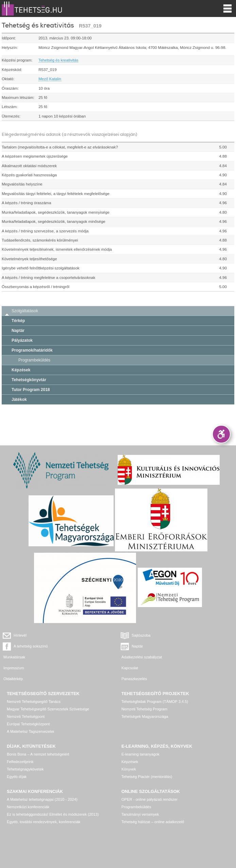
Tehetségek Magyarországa (145, 716)
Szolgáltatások (25, 311)
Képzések (21, 370)
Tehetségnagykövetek (25, 769)
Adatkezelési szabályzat (142, 657)
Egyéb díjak (17, 777)
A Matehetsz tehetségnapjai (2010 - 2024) (42, 799)
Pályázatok (22, 340)
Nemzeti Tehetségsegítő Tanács (34, 702)
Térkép (18, 321)
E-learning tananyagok (140, 754)
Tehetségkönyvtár (29, 380)
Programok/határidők (32, 350)
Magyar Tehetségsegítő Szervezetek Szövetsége (48, 709)
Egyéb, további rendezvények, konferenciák (44, 822)
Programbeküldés (34, 360)
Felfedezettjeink (20, 762)
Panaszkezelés (134, 679)
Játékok (19, 400)
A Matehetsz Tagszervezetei (30, 731)
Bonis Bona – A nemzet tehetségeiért (38, 754)
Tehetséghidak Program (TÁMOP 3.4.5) (155, 702)
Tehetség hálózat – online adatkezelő (153, 822)
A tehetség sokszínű (31, 646)
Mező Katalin (50, 79)
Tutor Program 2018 (31, 390)
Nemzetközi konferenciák (28, 807)
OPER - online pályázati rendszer (149, 799)
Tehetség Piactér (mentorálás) (147, 777)
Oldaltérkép (13, 679)
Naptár (18, 331)
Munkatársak (14, 657)
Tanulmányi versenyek (140, 814)
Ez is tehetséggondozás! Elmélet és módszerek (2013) (53, 814)
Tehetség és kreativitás (58, 60)
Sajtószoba (141, 635)
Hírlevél (20, 635)
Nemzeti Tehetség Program (144, 709)
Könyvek (129, 769)
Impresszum (14, 668)
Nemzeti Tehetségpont (26, 716)
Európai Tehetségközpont (28, 724)
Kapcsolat (130, 668)
